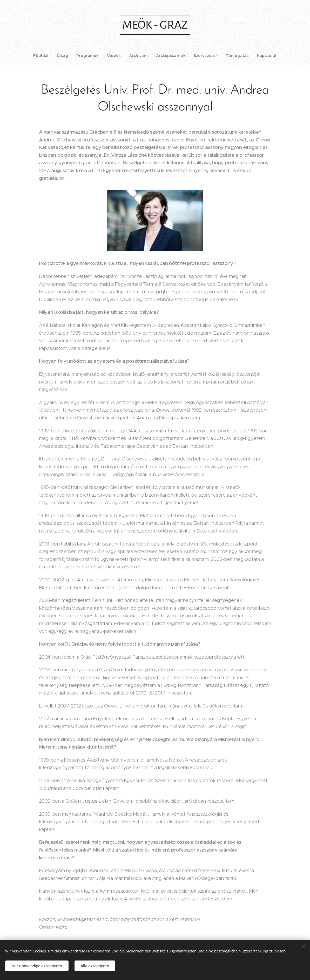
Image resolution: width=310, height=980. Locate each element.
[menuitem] (49, 56)
